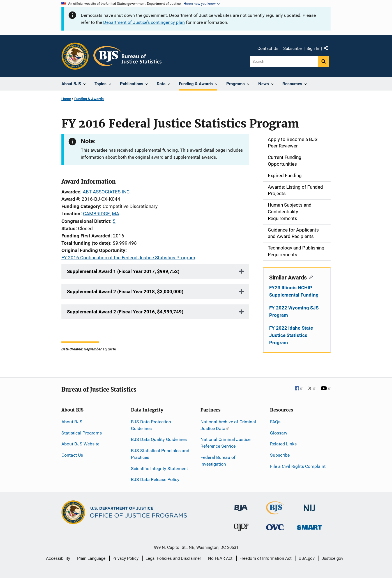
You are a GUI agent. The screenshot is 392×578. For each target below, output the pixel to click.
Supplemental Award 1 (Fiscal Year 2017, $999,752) (123, 271)
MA (116, 214)
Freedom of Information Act (266, 558)
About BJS (72, 422)
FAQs (275, 422)
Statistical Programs (82, 433)
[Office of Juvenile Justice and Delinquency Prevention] (241, 529)
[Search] (284, 61)
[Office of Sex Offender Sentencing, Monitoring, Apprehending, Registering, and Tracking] (309, 526)
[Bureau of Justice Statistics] (275, 512)
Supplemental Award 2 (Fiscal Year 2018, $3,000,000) (125, 292)
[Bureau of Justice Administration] (241, 505)
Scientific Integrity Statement (159, 469)
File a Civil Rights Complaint (298, 466)
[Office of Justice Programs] (75, 56)
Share (328, 49)
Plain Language (91, 558)
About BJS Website (80, 444)
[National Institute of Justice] (309, 506)
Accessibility (58, 558)
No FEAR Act (220, 558)
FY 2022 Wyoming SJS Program (294, 311)
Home (66, 99)
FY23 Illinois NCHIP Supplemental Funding (294, 291)
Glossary (279, 433)
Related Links (283, 444)
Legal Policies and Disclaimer (173, 558)
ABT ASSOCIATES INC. (107, 192)
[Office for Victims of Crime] (275, 527)
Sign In (313, 48)
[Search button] (324, 61)
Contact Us (268, 48)
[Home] (127, 56)
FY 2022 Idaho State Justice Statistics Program (291, 335)
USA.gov (307, 558)
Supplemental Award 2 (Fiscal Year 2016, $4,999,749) (125, 312)
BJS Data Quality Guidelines (159, 439)
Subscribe (292, 48)
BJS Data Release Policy (155, 479)
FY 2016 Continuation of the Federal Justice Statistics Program (128, 258)
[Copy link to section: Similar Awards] (310, 277)
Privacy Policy (125, 558)
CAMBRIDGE (96, 214)
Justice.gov (332, 558)
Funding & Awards (89, 99)
